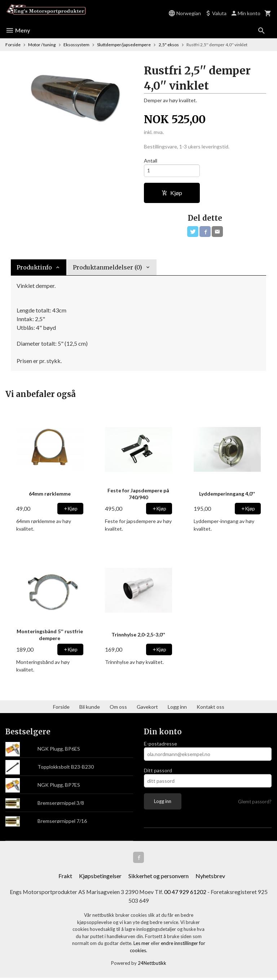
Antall (151, 161)
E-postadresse (161, 745)
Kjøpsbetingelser (100, 878)
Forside (13, 45)
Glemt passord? (255, 803)
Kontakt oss (210, 708)
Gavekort (147, 708)
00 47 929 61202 (186, 893)
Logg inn (177, 708)
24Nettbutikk (152, 965)
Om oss (118, 708)
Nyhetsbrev (210, 878)
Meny (18, 30)
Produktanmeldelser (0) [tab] (107, 269)
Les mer (142, 945)
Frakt (65, 878)
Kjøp (172, 193)
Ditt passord (158, 772)
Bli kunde (90, 708)
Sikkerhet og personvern (159, 878)
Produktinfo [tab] (34, 269)
